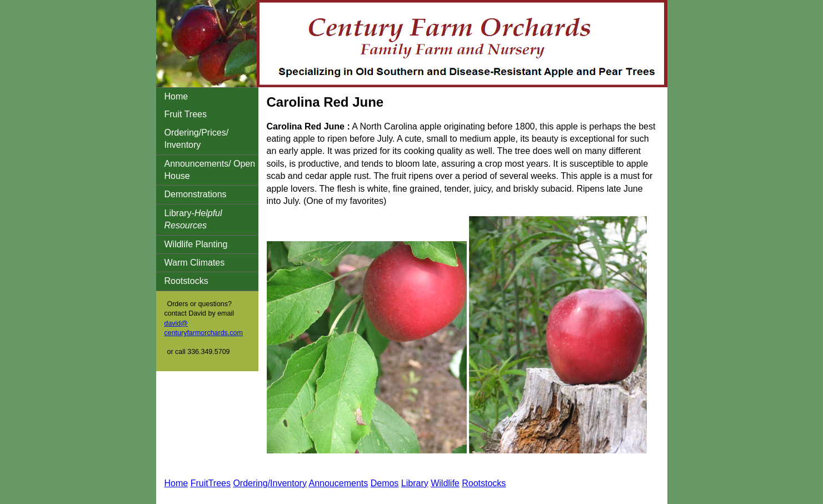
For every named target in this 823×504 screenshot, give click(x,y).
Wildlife (445, 483)
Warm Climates (195, 263)
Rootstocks (186, 281)
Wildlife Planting (196, 244)
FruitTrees (211, 483)
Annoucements (338, 483)
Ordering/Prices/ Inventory (197, 139)
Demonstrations (196, 194)
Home (176, 96)
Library (415, 483)
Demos (385, 483)
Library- (193, 219)
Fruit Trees (186, 114)
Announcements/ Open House (210, 170)
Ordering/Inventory (270, 483)
